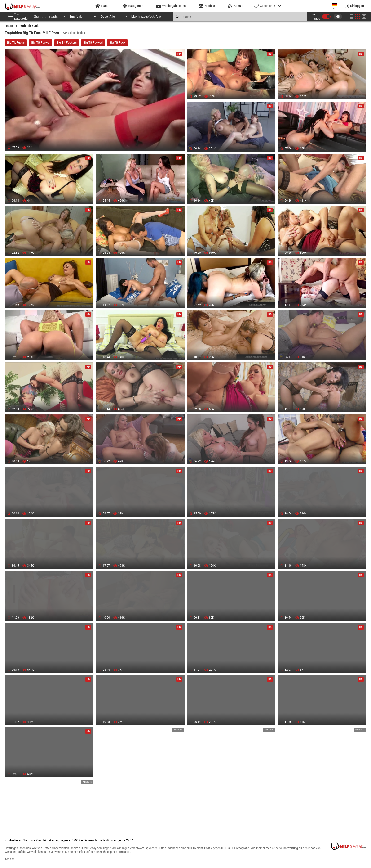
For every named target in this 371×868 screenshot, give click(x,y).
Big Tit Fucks (16, 43)
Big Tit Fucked (93, 43)
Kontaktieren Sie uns (19, 840)
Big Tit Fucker (41, 43)
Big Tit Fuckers (67, 43)
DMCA (76, 840)
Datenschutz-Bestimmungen (103, 840)
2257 (130, 840)
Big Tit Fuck (117, 43)
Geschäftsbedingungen (52, 840)
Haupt (9, 26)
